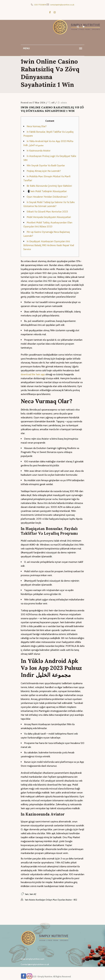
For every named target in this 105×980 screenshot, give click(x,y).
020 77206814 (40, 5)
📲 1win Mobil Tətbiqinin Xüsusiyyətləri (47, 191)
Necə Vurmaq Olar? (37, 126)
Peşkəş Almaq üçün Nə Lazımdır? (44, 171)
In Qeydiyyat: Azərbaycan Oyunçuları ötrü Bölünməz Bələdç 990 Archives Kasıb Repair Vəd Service (49, 245)
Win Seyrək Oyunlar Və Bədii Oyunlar (46, 165)
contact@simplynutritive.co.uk (62, 5)
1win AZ (33, 894)
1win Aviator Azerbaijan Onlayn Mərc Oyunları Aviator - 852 (51, 900)
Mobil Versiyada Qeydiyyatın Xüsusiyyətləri (49, 217)
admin (64, 103)
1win (27, 894)
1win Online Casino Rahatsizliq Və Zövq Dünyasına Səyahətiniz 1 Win (52, 109)
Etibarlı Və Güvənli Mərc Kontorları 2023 (47, 212)
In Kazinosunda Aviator (39, 151)
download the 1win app (33, 374)
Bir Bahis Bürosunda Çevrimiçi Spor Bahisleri (49, 186)
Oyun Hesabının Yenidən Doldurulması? (47, 197)
